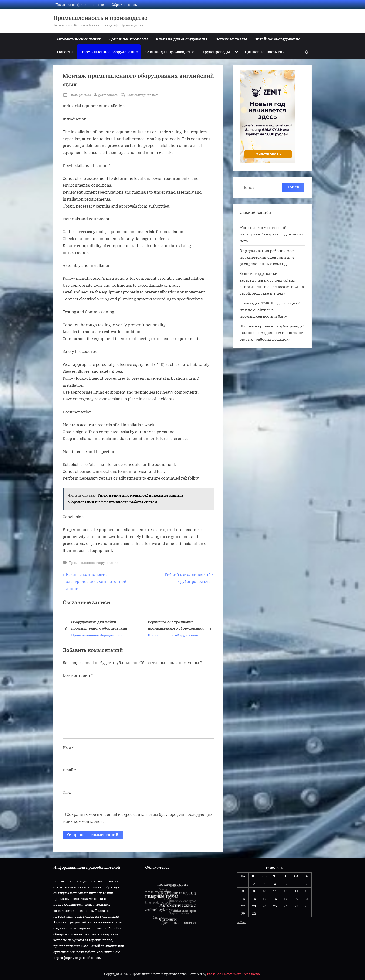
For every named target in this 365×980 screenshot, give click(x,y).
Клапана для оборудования (182, 39)
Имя (68, 748)
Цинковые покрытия (265, 52)
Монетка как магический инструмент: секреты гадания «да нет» (271, 234)
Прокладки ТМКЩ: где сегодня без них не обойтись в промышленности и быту (272, 310)
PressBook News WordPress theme (234, 974)
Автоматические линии (79, 39)
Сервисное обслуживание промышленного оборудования (176, 625)
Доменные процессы (129, 39)
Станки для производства (170, 52)
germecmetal (108, 94)
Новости (65, 52)
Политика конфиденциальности (81, 5)
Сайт (67, 792)
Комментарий (78, 675)
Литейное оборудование (277, 39)
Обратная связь (124, 5)
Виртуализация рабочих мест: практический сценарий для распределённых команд (268, 257)
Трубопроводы (216, 52)
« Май (242, 922)
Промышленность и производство (100, 18)
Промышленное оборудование (109, 52)
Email (69, 770)
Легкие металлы (231, 39)
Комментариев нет (142, 95)
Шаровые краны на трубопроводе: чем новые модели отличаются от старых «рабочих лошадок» (272, 333)
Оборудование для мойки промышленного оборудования (99, 625)
